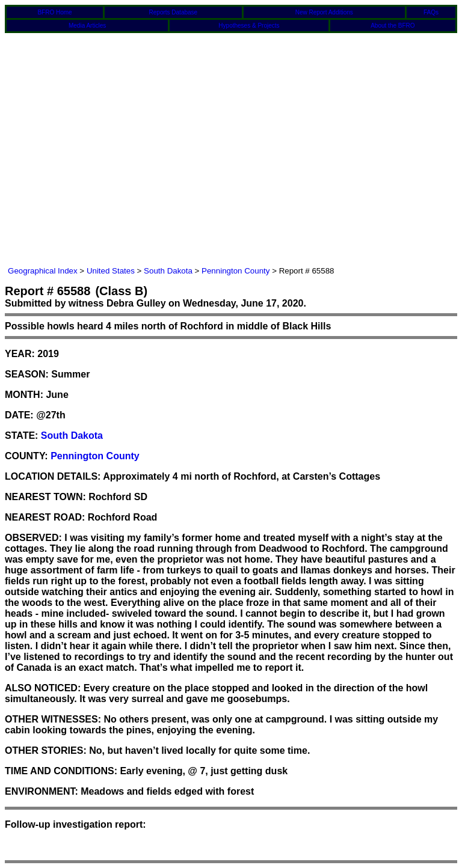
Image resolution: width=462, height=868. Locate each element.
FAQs (431, 12)
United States (111, 271)
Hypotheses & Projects (249, 26)
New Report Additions (324, 12)
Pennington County (236, 271)
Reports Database (174, 12)
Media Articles (87, 26)
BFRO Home (54, 12)
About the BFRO (393, 26)
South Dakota (168, 271)
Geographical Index (43, 271)
